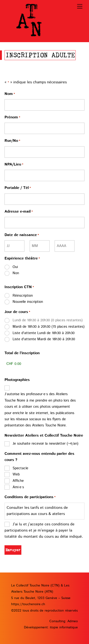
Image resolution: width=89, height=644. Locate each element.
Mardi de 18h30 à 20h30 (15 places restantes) (49, 327)
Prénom (12, 118)
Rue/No (12, 141)
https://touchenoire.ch (28, 604)
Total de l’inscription (22, 353)
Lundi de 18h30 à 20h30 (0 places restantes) (48, 320)
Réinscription (23, 296)
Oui (15, 267)
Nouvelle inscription (28, 302)
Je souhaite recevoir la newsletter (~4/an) (45, 444)
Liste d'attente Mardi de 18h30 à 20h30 (44, 339)
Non (16, 273)
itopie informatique (64, 627)
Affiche (18, 481)
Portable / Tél (18, 188)
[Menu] (80, 7)
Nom (10, 94)
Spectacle (20, 468)
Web (16, 474)
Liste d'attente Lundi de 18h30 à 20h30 (44, 333)
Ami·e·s (18, 487)
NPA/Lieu (14, 165)
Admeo (73, 621)
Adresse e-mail (19, 212)
